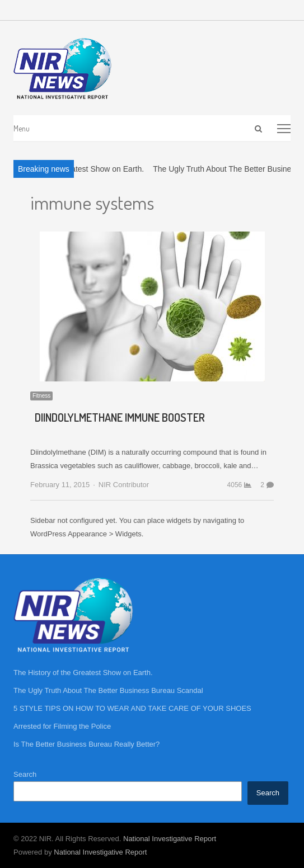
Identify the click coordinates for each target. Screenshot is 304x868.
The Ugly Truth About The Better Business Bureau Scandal (108, 690)
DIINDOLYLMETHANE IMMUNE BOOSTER (120, 417)
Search (25, 774)
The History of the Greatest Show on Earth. (83, 673)
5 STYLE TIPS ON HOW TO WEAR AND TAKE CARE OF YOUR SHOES (132, 708)
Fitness (41, 396)
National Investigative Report (170, 839)
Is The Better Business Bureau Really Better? (86, 744)
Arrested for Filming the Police (62, 726)
